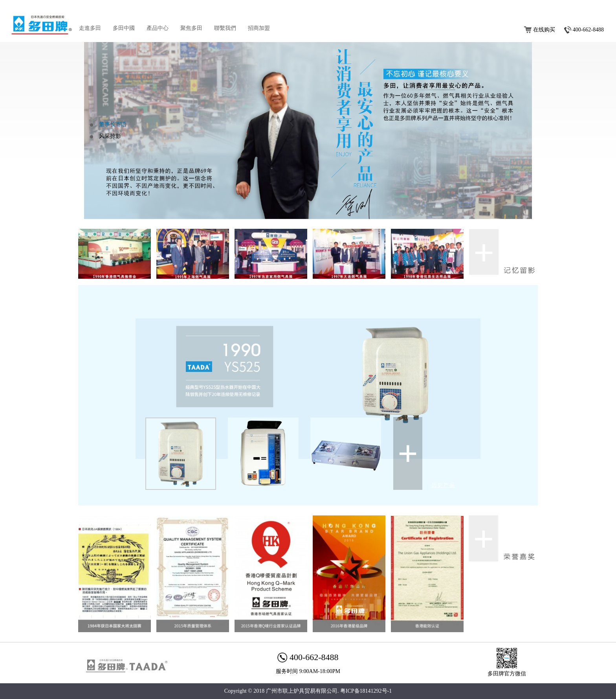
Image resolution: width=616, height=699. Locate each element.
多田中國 (124, 28)
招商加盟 (259, 28)
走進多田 (90, 28)
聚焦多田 (191, 28)
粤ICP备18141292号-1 (366, 691)
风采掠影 (110, 136)
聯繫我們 (225, 28)
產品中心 (158, 28)
